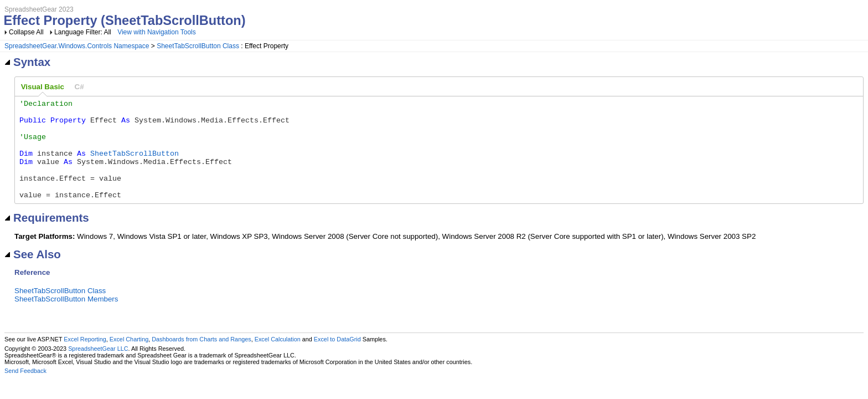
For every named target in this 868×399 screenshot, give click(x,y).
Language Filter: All (84, 32)
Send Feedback (25, 391)
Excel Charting (129, 359)
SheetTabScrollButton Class (198, 46)
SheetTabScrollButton (135, 165)
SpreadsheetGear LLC (98, 369)
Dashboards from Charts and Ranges (201, 359)
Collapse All (26, 32)
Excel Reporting (85, 359)
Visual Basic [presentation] (43, 87)
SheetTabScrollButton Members (66, 319)
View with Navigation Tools (157, 32)
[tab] (43, 87)
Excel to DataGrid (337, 359)
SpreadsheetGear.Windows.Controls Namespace (77, 46)
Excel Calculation (278, 359)
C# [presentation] (79, 87)
